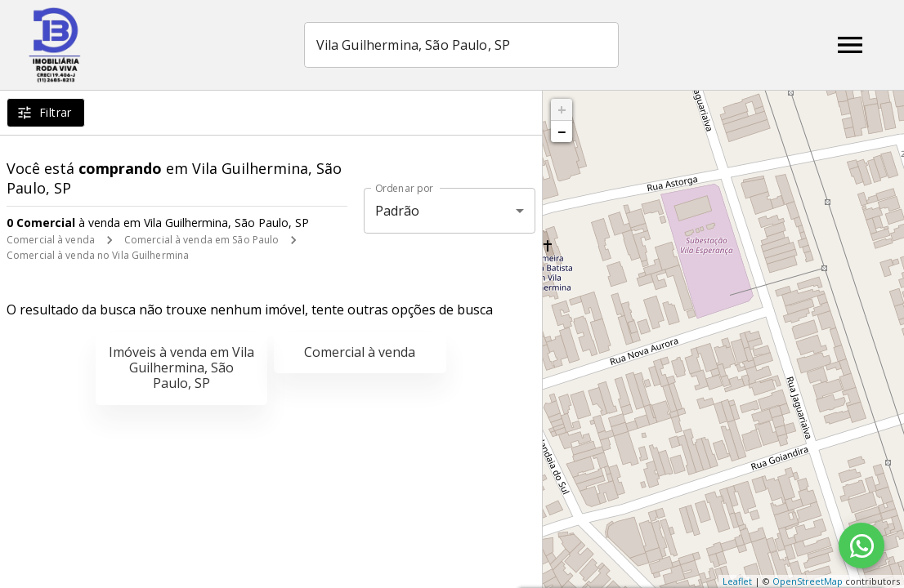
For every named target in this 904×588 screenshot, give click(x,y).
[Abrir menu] (850, 45)
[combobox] (462, 45)
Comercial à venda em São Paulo (201, 240)
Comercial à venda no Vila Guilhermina (98, 255)
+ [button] (562, 109)
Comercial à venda (51, 240)
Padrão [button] (398, 211)
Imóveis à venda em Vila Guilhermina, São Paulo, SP (181, 367)
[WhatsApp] (861, 546)
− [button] (562, 131)
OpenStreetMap (808, 581)
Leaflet (737, 581)
